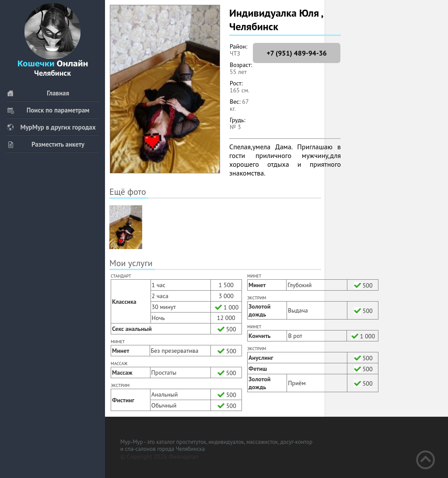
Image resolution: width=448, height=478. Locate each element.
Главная (38, 93)
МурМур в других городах (51, 127)
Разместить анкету (45, 144)
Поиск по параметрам (48, 110)
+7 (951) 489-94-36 (296, 53)
